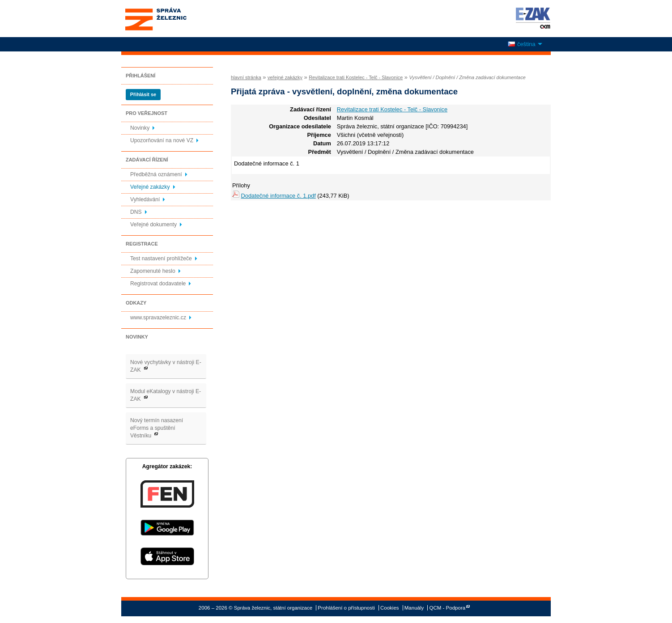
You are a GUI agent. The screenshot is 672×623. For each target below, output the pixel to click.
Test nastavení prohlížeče (161, 259)
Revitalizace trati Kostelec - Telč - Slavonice (356, 77)
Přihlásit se (143, 94)
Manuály (414, 608)
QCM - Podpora (448, 608)
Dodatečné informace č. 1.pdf (279, 196)
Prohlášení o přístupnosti (346, 608)
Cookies (390, 608)
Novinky (140, 128)
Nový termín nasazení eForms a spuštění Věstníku (157, 428)
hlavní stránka (246, 77)
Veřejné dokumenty (153, 225)
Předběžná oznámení (156, 174)
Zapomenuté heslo (153, 271)
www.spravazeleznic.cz (158, 318)
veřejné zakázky (285, 77)
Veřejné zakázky (150, 187)
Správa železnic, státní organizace (172, 19)
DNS (136, 212)
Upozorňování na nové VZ (162, 140)
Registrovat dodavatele (158, 284)
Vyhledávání (145, 199)
